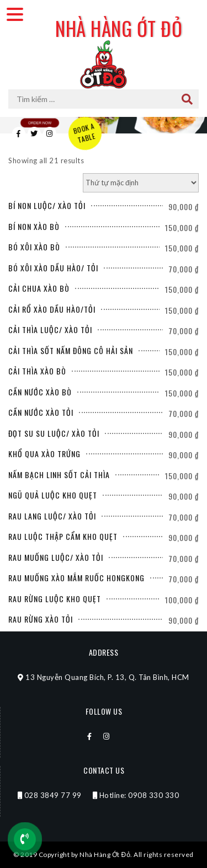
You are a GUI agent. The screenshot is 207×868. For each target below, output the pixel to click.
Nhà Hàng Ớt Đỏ (119, 28)
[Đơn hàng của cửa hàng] (141, 183)
